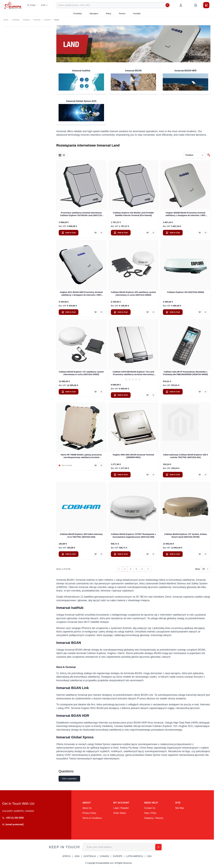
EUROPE (118, 856)
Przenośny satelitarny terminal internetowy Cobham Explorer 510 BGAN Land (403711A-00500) (81, 214)
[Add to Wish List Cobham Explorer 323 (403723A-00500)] (200, 312)
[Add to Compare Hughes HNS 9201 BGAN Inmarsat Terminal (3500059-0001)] (153, 475)
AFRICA (67, 856)
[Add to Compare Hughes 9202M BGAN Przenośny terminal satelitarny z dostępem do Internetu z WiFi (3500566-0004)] (206, 233)
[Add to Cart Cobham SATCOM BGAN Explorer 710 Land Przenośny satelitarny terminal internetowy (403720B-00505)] (121, 395)
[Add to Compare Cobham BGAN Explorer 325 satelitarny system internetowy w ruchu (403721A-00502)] (153, 312)
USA (149, 856)
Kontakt (137, 14)
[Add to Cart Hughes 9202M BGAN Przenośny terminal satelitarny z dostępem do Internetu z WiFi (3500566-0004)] (173, 233)
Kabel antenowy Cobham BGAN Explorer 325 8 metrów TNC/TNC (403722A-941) (186, 456)
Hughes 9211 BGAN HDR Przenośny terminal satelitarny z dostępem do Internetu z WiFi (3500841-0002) (81, 294)
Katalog (26, 20)
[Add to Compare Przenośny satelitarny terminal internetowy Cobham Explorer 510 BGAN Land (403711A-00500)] (101, 233)
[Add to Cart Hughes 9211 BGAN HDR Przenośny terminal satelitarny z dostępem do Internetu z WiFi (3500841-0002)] (69, 312)
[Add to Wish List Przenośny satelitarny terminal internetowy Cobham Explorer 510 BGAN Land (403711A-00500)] (96, 233)
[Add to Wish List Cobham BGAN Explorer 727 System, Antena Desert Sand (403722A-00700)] (200, 554)
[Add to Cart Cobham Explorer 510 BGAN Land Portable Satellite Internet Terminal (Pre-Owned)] (121, 233)
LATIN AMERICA (135, 856)
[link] (119, 569)
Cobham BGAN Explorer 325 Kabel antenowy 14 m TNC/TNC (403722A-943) (81, 535)
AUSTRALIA (90, 856)
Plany (109, 14)
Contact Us (150, 808)
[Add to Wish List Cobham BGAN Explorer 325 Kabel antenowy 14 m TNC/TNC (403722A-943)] (96, 554)
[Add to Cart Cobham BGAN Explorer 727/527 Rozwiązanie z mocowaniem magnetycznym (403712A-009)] (121, 554)
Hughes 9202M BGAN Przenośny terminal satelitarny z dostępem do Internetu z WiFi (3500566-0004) (186, 214)
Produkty (78, 14)
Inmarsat (37, 20)
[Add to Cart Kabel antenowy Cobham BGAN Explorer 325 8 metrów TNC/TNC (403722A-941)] (173, 475)
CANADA (104, 856)
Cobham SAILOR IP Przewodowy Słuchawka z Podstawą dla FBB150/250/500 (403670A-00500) (185, 373)
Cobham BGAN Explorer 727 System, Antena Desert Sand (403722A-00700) (186, 535)
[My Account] (181, 5)
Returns (159, 818)
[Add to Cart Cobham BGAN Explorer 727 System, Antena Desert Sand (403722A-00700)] (173, 554)
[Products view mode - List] (64, 155)
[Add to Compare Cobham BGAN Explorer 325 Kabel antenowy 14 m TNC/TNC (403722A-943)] (101, 554)
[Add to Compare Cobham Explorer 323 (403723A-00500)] (206, 312)
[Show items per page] (205, 569)
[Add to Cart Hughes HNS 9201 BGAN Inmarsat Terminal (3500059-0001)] (121, 475)
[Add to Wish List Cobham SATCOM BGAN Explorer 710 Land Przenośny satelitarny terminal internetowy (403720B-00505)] (148, 395)
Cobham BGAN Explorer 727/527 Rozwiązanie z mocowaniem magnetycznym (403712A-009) (133, 535)
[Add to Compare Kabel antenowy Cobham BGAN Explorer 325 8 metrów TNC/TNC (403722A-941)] (206, 475)
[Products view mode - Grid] (60, 155)
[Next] (148, 569)
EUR (45, 5)
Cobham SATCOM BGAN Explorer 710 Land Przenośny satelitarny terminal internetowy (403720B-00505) (133, 373)
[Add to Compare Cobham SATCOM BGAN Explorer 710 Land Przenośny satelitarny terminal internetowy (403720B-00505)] (153, 395)
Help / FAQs (150, 813)
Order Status (120, 813)
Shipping (149, 818)
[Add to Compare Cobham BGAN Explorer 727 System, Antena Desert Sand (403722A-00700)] (206, 554)
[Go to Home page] (13, 5)
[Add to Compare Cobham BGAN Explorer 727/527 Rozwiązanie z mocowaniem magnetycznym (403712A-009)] (153, 554)
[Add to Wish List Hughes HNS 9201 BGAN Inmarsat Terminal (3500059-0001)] (148, 475)
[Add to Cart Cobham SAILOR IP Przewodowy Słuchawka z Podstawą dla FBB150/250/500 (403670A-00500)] (173, 392)
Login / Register (121, 808)
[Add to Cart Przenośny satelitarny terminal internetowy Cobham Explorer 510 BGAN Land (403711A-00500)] (69, 233)
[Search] (167, 5)
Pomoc (122, 14)
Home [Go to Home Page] (6, 20)
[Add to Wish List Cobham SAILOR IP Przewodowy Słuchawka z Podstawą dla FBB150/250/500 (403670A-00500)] (200, 392)
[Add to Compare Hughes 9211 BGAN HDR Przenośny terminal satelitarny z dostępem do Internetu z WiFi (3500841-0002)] (101, 312)
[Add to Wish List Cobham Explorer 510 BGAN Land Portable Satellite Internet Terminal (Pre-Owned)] (148, 233)
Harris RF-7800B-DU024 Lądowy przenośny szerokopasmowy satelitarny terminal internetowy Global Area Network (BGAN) (81, 456)
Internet (47, 20)
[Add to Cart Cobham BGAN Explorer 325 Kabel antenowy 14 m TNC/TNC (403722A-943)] (69, 554)
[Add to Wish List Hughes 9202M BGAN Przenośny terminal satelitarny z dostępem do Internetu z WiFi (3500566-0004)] (200, 233)
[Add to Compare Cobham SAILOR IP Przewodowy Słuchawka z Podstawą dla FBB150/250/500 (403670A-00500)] (206, 392)
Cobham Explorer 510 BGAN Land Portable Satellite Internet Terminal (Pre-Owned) (133, 214)
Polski (33, 5)
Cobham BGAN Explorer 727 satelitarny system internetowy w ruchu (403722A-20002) (81, 373)
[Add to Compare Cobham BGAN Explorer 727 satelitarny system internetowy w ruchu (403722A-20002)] (101, 392)
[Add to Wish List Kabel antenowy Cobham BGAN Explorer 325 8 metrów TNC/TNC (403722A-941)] (200, 475)
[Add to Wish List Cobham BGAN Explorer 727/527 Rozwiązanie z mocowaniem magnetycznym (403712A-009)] (148, 554)
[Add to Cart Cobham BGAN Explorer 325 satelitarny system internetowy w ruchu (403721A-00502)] (121, 312)
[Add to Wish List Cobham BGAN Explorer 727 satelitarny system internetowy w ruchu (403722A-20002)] (96, 392)
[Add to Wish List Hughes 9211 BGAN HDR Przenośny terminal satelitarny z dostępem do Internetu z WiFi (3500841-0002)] (96, 312)
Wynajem (94, 14)
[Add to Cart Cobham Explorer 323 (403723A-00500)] (173, 312)
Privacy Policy (89, 813)
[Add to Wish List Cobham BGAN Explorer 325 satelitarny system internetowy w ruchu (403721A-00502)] (148, 312)
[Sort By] (195, 155)
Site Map (180, 808)
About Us (87, 808)
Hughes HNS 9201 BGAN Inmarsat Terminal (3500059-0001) (133, 456)
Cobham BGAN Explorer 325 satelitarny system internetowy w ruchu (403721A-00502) (133, 293)
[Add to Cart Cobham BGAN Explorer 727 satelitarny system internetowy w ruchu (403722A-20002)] (69, 392)
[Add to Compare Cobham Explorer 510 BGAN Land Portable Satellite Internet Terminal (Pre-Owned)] (153, 233)
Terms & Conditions (92, 818)
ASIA (77, 856)
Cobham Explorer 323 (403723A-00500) (185, 292)
